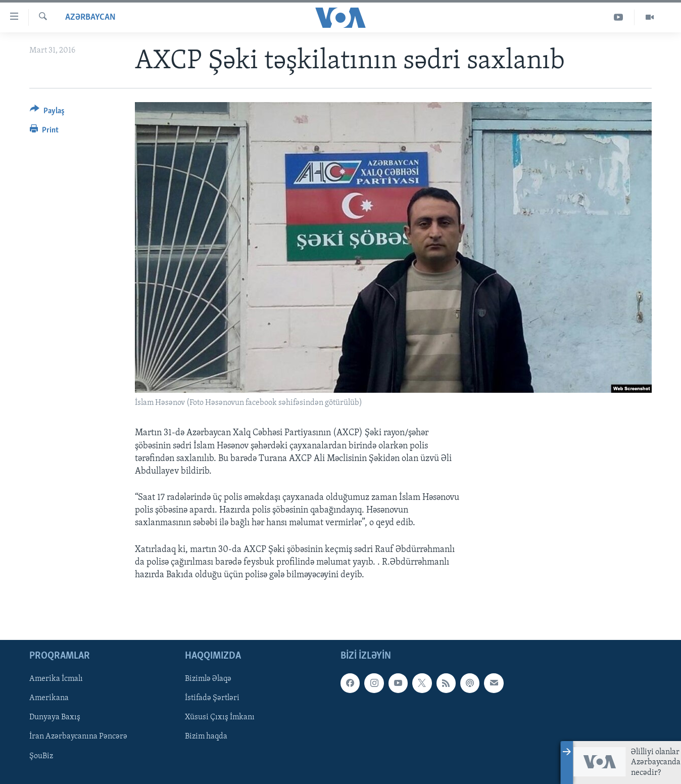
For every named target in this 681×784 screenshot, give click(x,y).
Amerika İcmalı (56, 679)
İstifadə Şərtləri (212, 699)
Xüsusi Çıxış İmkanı (220, 718)
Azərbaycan (90, 17)
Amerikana (49, 699)
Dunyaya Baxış (55, 718)
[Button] (47, 112)
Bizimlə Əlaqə (208, 679)
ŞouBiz (41, 756)
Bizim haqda (206, 737)
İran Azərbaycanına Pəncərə (78, 737)
